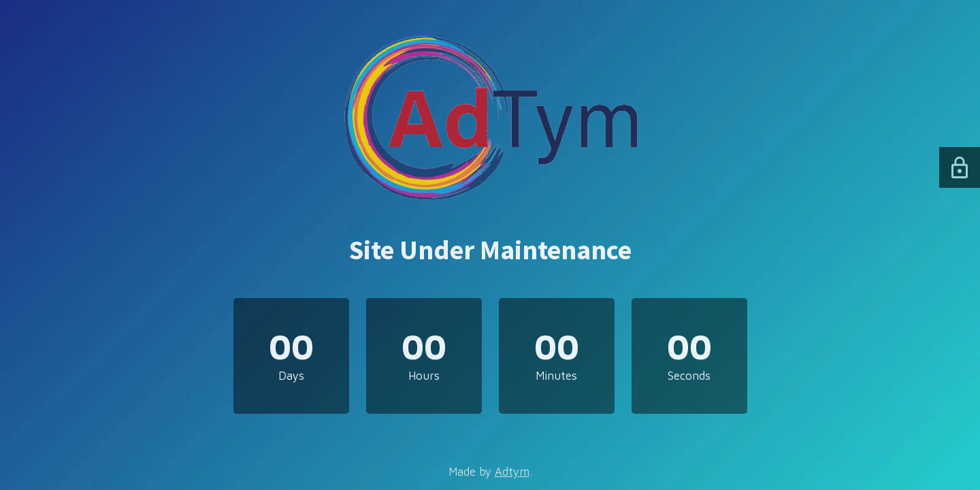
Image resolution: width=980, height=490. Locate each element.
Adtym (512, 472)
